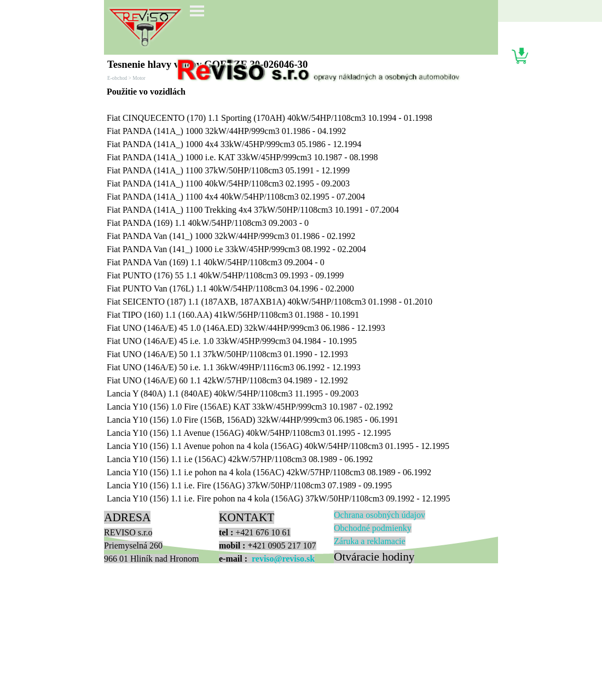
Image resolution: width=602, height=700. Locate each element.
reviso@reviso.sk (283, 559)
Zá (370, 541)
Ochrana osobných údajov (380, 515)
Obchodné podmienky (373, 528)
